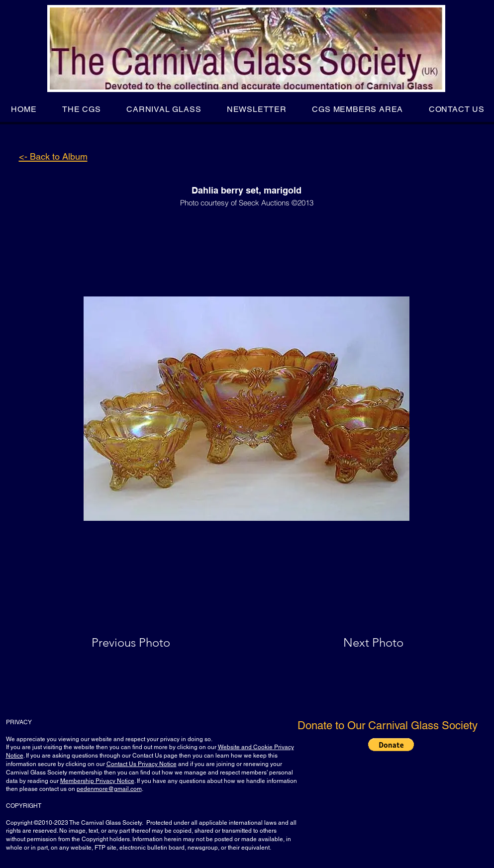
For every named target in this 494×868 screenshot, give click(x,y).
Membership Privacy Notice (97, 781)
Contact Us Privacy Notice (142, 764)
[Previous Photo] (145, 643)
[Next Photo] (354, 643)
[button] (81, 109)
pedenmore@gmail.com (109, 789)
